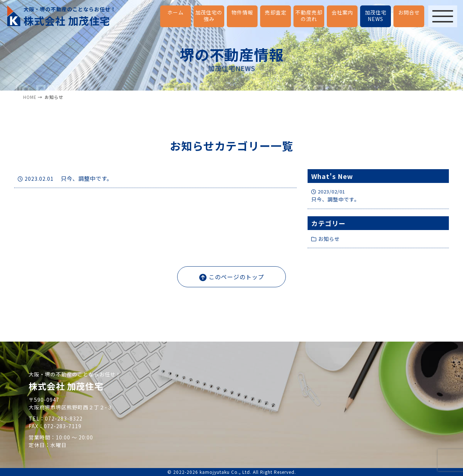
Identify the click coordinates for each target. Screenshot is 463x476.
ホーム (176, 12)
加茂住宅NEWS (376, 16)
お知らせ (326, 239)
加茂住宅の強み (209, 16)
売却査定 (276, 12)
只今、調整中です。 (67, 179)
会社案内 (342, 12)
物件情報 (242, 12)
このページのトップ (232, 277)
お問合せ (409, 12)
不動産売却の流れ (309, 16)
